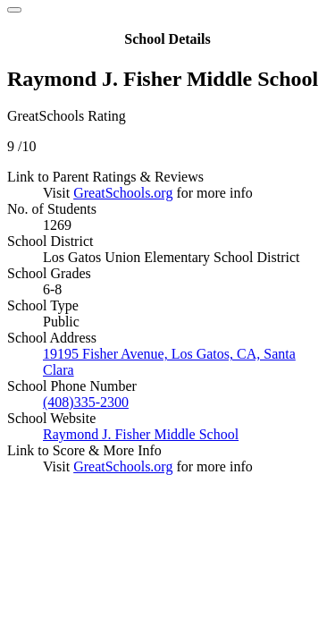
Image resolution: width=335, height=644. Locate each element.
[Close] (14, 10)
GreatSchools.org (123, 193)
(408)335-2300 (86, 402)
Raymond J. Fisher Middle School (141, 434)
